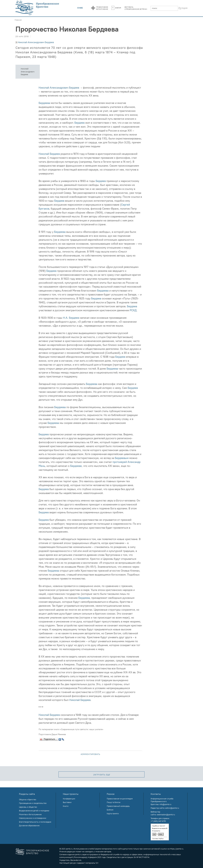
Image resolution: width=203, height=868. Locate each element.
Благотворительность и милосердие (35, 822)
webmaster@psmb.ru (166, 815)
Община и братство (28, 799)
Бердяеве (76, 466)
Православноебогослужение (102, 8)
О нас (80, 8)
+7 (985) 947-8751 (158, 821)
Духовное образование (29, 825)
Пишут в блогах (114, 802)
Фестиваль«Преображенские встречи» (136, 8)
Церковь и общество (28, 807)
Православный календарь (118, 806)
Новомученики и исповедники (33, 818)
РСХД (133, 310)
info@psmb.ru (165, 804)
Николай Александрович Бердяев (36, 42)
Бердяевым (122, 458)
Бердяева (44, 103)
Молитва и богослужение (30, 814)
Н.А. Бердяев (71, 318)
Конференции (69, 799)
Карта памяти (113, 814)
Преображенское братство (38, 852)
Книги (66, 806)
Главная (18, 20)
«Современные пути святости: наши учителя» (82, 729)
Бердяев (79, 123)
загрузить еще (102, 774)
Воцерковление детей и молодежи (34, 811)
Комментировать (90, 754)
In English (183, 8)
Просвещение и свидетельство (33, 803)
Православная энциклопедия (120, 799)
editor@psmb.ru (172, 808)
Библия (116, 8)
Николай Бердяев (49, 154)
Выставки (67, 802)
